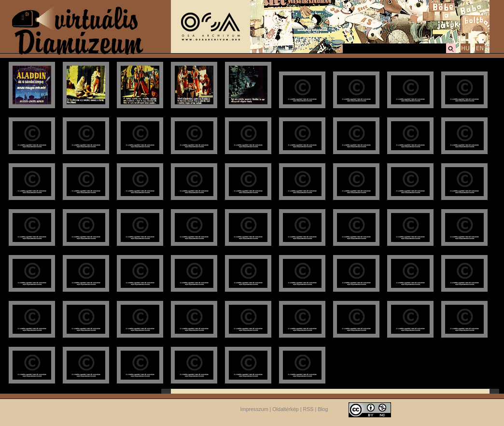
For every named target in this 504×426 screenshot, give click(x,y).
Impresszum (254, 409)
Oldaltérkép (286, 409)
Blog (323, 409)
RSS (308, 409)
